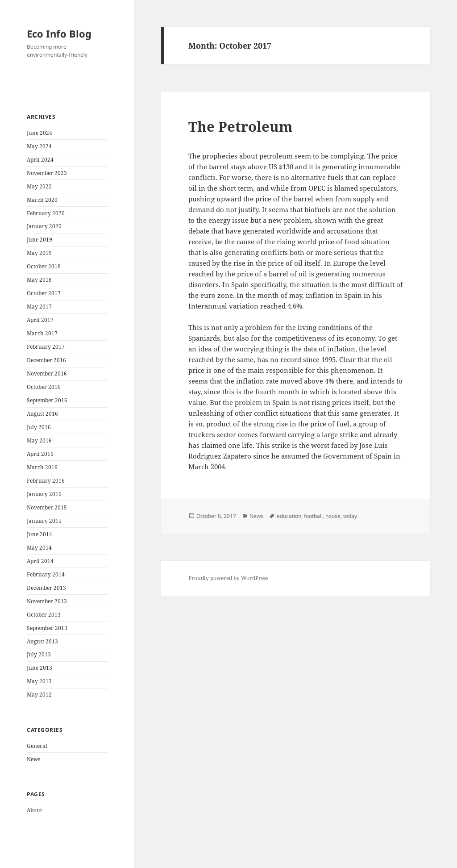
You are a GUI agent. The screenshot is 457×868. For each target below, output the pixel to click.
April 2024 (40, 160)
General (37, 746)
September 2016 (47, 400)
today (350, 516)
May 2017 (39, 307)
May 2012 (39, 695)
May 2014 (39, 548)
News (33, 759)
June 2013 (39, 668)
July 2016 (39, 427)
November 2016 (47, 373)
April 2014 (40, 561)
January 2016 (44, 494)
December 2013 (46, 588)
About (34, 810)
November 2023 (47, 173)
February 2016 (46, 481)
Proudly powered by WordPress (228, 578)
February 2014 (46, 574)
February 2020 (46, 213)
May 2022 (39, 186)
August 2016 (42, 414)
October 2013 (44, 615)
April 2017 (40, 320)
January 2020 (44, 226)
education (289, 516)
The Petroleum (241, 126)
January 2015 (44, 521)
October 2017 (44, 293)
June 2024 (39, 133)
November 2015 (47, 507)
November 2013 (47, 601)
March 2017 (42, 333)
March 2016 (42, 467)
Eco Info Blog (59, 33)
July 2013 (39, 654)
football (313, 516)
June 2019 (39, 240)
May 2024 (39, 146)
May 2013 (39, 681)
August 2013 (42, 641)
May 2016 (39, 440)
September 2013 (47, 628)
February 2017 (46, 347)
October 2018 (44, 266)
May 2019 (39, 253)
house (333, 516)
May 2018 (39, 280)
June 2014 (39, 534)
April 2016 (40, 454)
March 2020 (42, 200)
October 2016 (44, 387)
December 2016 (46, 360)
